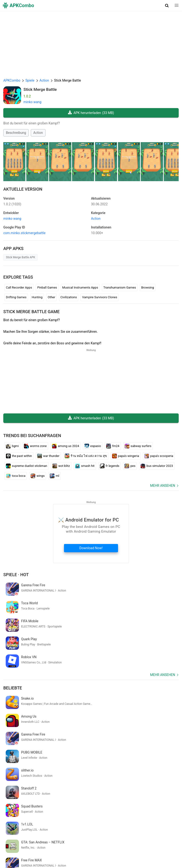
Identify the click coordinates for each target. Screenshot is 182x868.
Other (51, 297)
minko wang (32, 102)
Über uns (50, 844)
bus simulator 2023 (157, 466)
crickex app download (47, 799)
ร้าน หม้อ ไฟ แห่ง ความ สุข (86, 456)
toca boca (16, 476)
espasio (93, 446)
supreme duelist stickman (27, 466)
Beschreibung (16, 133)
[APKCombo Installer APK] (91, 768)
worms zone (35, 446)
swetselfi (64, 807)
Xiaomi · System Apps (154, 852)
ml (55, 476)
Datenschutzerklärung (111, 844)
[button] (167, 5)
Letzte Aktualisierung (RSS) (62, 859)
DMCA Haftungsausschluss (150, 844)
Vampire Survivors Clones (100, 297)
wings (38, 476)
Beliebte (13, 652)
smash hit (85, 466)
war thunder (48, 456)
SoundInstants (112, 852)
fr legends (110, 466)
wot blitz (61, 466)
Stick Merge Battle (40, 89)
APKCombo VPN (60, 852)
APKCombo (12, 80)
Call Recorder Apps (19, 287)
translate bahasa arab (98, 799)
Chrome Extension (32, 852)
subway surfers (138, 446)
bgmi (12, 446)
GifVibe (130, 852)
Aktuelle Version (23, 189)
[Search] (174, 824)
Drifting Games (16, 297)
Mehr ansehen (163, 486)
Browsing (148, 287)
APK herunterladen (91, 113)
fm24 (113, 446)
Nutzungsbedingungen (76, 844)
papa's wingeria (126, 456)
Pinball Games (47, 287)
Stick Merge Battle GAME (31, 312)
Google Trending (86, 852)
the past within (19, 456)
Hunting (37, 297)
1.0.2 (12, 204)
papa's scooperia (159, 456)
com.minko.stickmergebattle (24, 233)
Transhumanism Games (120, 287)
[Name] (86, 824)
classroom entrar (17, 799)
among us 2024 (66, 446)
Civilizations (69, 297)
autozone (73, 799)
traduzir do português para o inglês (30, 807)
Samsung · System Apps (22, 859)
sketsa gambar (165, 799)
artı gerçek (144, 799)
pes (130, 466)
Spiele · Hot (16, 575)
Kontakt (10, 852)
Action (38, 133)
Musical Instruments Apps (80, 287)
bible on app (125, 799)
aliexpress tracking (87, 807)
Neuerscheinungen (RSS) (103, 859)
